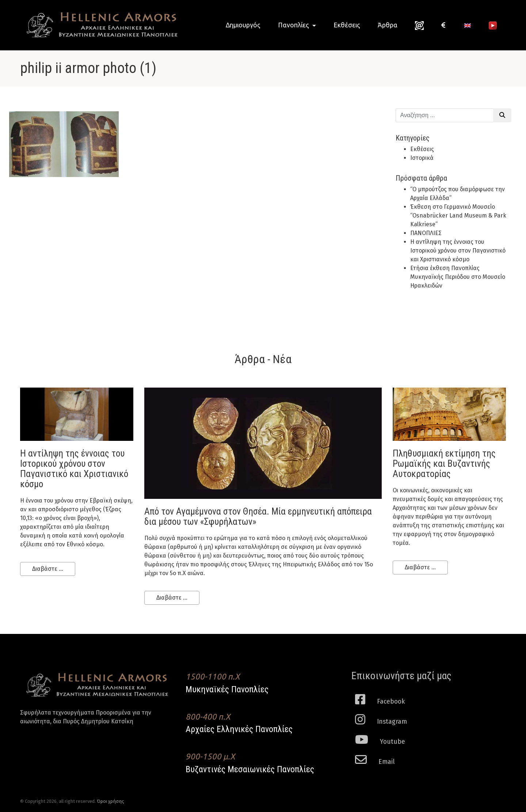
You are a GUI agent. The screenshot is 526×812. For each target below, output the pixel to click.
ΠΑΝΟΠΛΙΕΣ (426, 233)
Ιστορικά (422, 158)
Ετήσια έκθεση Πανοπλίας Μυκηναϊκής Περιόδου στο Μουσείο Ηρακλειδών (458, 277)
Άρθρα (388, 25)
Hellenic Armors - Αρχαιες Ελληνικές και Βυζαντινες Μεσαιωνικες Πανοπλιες (99, 25)
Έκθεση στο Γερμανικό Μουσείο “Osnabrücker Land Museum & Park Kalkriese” (458, 215)
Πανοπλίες (294, 25)
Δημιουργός (243, 25)
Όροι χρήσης (110, 801)
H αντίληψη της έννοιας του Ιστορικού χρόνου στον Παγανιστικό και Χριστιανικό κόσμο (458, 251)
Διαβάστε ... (48, 569)
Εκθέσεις (347, 25)
